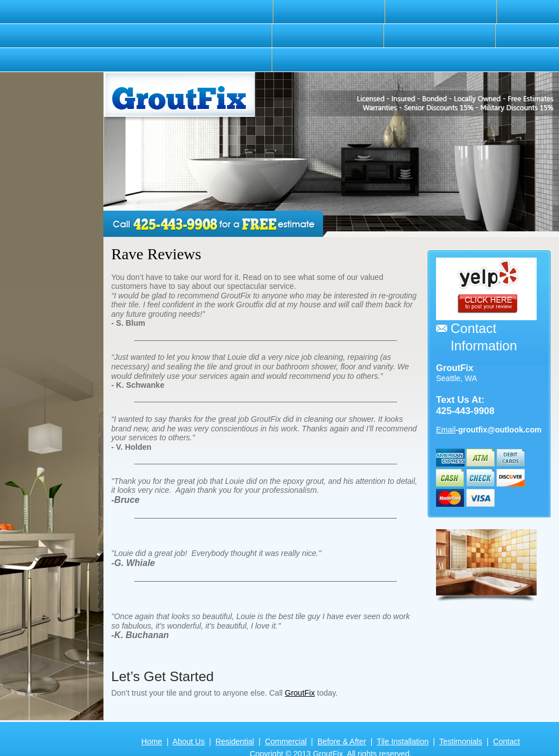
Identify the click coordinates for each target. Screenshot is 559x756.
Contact (506, 741)
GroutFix (300, 693)
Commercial (286, 741)
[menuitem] (217, 12)
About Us (189, 741)
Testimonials (461, 741)
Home (152, 741)
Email (446, 430)
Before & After (342, 741)
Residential (235, 741)
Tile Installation (403, 741)
